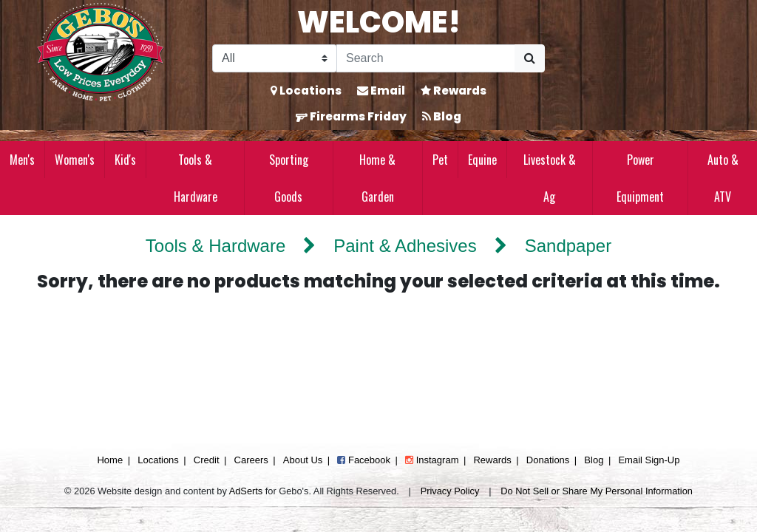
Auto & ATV (723, 178)
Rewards (454, 91)
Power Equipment (640, 178)
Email (381, 91)
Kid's (125, 160)
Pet (440, 160)
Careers (251, 460)
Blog (442, 116)
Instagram (432, 460)
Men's (22, 160)
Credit (207, 460)
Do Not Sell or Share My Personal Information (597, 491)
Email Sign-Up (649, 460)
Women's (75, 160)
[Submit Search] (530, 58)
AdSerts (246, 491)
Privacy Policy (450, 491)
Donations (548, 460)
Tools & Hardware (196, 178)
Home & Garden (377, 178)
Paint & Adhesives (405, 246)
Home (110, 460)
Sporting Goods (289, 178)
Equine (482, 160)
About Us (303, 460)
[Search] (426, 58)
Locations (306, 91)
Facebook (364, 460)
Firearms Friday (351, 116)
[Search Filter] (275, 58)
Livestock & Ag (550, 178)
